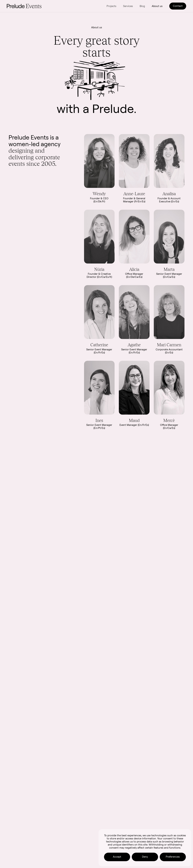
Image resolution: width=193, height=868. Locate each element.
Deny (145, 857)
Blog (142, 6)
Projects (111, 6)
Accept (117, 857)
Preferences (173, 857)
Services (128, 6)
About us (157, 6)
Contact (178, 6)
